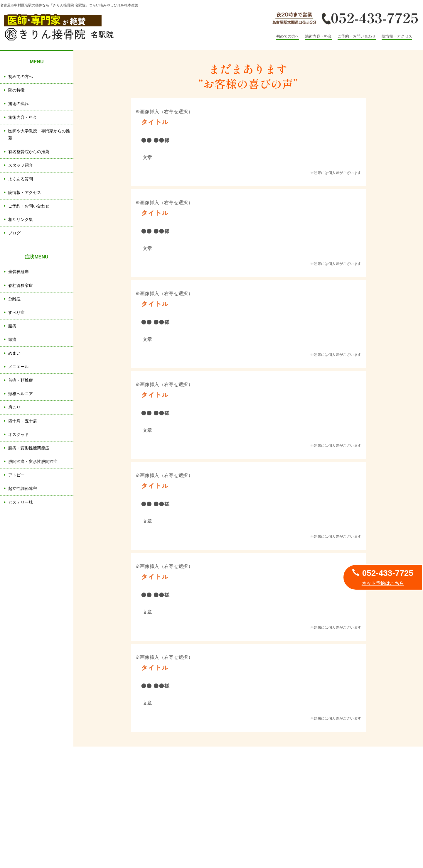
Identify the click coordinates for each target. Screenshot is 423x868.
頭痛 (12, 339)
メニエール (18, 367)
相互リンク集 (21, 219)
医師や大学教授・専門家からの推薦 (39, 134)
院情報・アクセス (397, 36)
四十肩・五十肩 (23, 421)
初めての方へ (288, 36)
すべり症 (16, 312)
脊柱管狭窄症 (21, 285)
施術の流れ (18, 104)
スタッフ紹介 (21, 165)
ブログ (14, 233)
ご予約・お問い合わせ (357, 36)
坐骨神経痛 (18, 272)
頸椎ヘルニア (21, 394)
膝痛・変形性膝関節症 (29, 448)
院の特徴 (16, 90)
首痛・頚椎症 (21, 380)
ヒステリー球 (21, 502)
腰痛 (12, 326)
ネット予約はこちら (383, 583)
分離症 (14, 299)
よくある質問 (21, 179)
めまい (14, 353)
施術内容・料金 (318, 36)
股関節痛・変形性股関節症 (33, 461)
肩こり (14, 407)
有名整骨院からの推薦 (29, 152)
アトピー (16, 475)
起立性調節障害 (23, 488)
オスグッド (18, 434)
